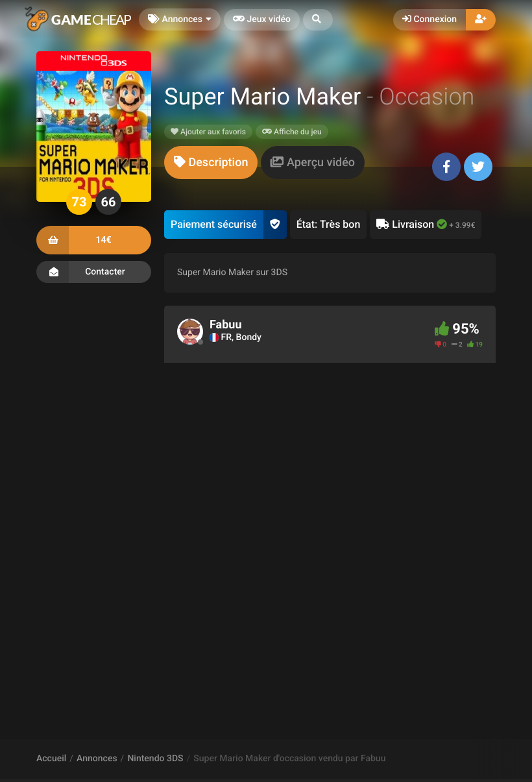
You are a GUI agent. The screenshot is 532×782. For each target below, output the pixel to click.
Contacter (94, 272)
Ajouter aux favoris (208, 132)
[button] (318, 20)
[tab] (211, 163)
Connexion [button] (429, 19)
